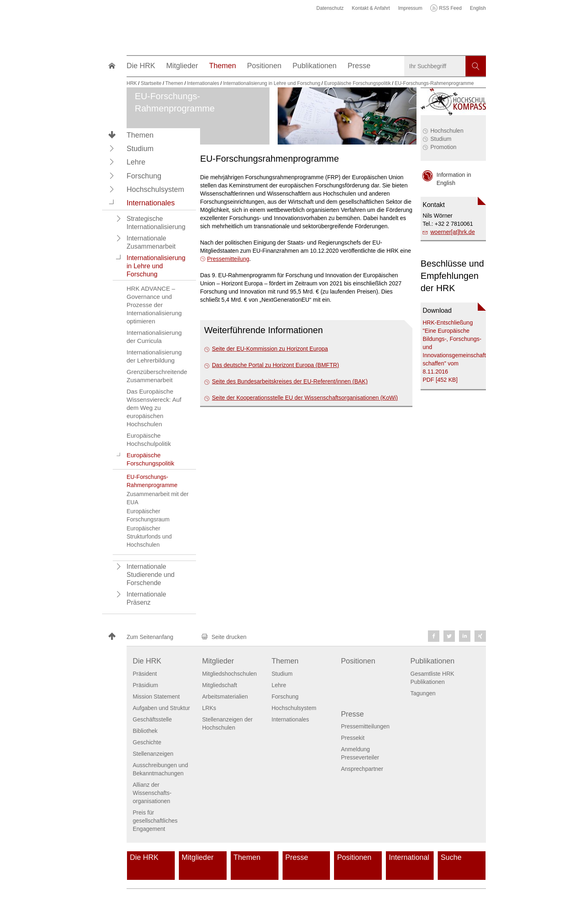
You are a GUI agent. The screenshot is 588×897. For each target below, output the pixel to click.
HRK (132, 83)
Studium (441, 139)
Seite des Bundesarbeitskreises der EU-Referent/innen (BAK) (290, 381)
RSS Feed (450, 8)
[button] (112, 148)
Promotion (443, 147)
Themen (140, 135)
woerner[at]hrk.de (453, 232)
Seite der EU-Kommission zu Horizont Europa (270, 349)
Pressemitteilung (228, 259)
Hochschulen (447, 131)
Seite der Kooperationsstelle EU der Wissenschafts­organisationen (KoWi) (305, 398)
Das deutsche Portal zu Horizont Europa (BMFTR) (275, 365)
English (478, 8)
